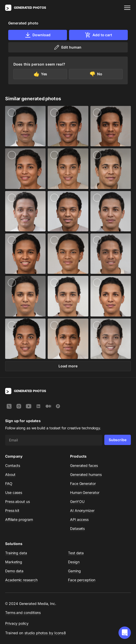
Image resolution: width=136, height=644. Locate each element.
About (10, 474)
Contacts (13, 465)
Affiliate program (19, 519)
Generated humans (86, 474)
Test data (76, 553)
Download (37, 35)
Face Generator (83, 483)
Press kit (12, 510)
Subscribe (118, 440)
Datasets (77, 528)
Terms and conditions (23, 613)
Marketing (14, 562)
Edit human (67, 47)
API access (79, 519)
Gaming (74, 571)
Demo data (14, 571)
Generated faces (84, 465)
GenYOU (77, 501)
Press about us (18, 501)
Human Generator (85, 492)
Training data (16, 553)
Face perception (82, 580)
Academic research (21, 580)
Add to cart (98, 35)
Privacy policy (17, 623)
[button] (125, 633)
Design (74, 562)
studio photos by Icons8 (45, 633)
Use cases (14, 492)
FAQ (9, 483)
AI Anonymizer (82, 510)
